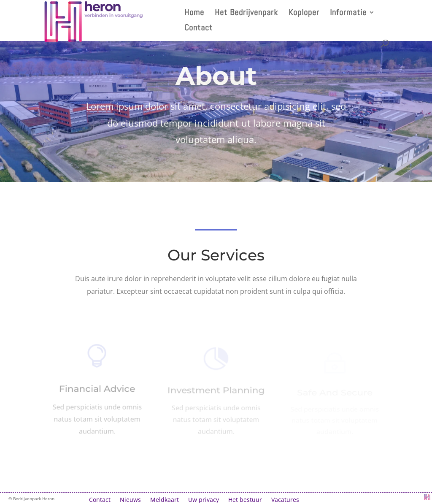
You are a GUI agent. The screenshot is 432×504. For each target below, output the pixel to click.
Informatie (348, 14)
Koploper (304, 14)
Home (194, 14)
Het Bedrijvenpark (246, 14)
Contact (198, 29)
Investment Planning (216, 392)
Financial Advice (97, 390)
